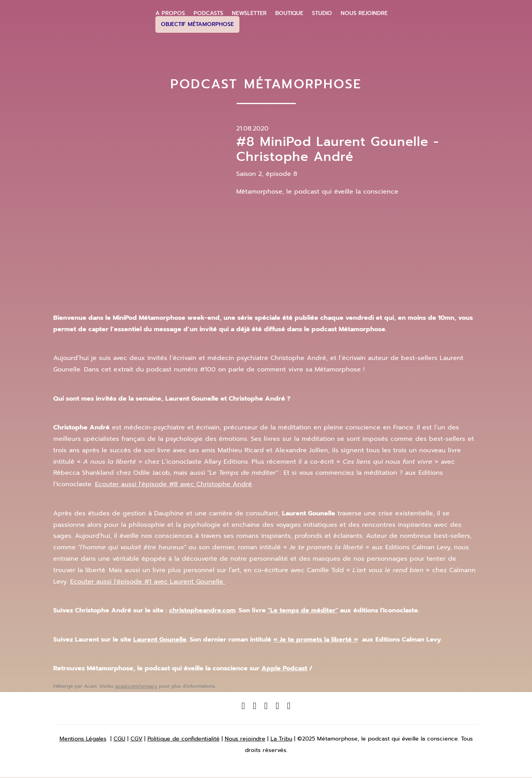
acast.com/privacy (136, 686)
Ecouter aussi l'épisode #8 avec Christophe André (174, 484)
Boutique (289, 13)
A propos (170, 13)
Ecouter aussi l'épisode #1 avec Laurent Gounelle (148, 582)
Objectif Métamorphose (197, 24)
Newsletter (249, 13)
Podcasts (208, 13)
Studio (322, 13)
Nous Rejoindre (364, 13)
